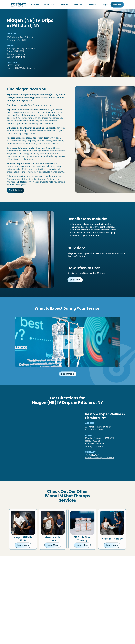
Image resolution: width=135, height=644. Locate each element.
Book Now (75, 280)
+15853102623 (13, 65)
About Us (64, 5)
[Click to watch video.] (68, 342)
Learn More (23, 545)
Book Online (15, 190)
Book (117, 5)
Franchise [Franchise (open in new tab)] (91, 5)
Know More (49, 5)
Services (35, 5)
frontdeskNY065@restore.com (21, 68)
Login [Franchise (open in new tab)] (106, 5)
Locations (77, 5)
